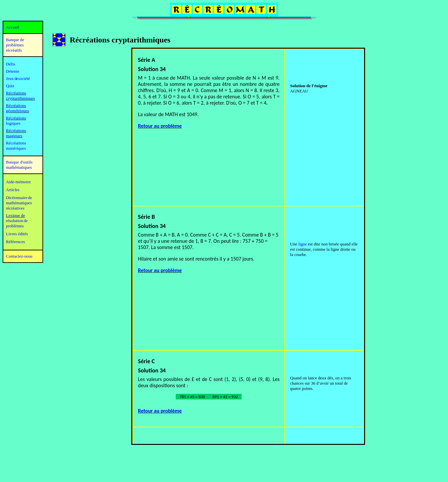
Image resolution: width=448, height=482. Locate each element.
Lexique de (15, 215)
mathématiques (19, 203)
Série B (146, 217)
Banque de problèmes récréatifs (15, 45)
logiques (13, 123)
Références (15, 242)
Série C (146, 361)
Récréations (16, 118)
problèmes (15, 226)
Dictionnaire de (19, 198)
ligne (303, 244)
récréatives (15, 208)
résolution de (17, 221)
